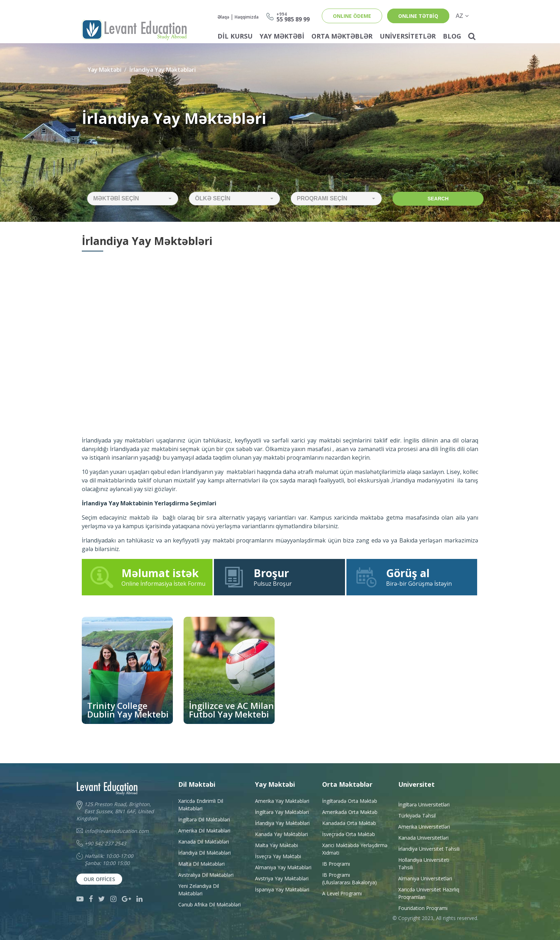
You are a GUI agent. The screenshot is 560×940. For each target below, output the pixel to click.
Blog (452, 36)
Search (438, 199)
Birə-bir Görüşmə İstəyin (412, 577)
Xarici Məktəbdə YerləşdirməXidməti (355, 849)
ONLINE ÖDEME (352, 16)
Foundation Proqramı (423, 908)
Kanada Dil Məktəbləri (204, 842)
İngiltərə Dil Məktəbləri (204, 819)
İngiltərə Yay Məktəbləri (282, 812)
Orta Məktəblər (342, 36)
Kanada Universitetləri (423, 838)
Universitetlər (408, 36)
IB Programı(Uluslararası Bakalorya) (349, 879)
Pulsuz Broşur (279, 577)
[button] (133, 199)
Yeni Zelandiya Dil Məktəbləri (199, 890)
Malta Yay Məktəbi (276, 845)
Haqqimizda (247, 17)
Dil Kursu (235, 36)
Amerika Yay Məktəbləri (282, 801)
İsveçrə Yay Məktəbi (278, 856)
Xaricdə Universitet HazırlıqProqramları (429, 893)
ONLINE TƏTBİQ (418, 16)
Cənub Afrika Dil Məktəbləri (209, 904)
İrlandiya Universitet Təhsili (429, 849)
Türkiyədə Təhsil (417, 816)
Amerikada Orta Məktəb (350, 812)
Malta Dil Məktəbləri (201, 864)
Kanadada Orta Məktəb (349, 823)
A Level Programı (342, 893)
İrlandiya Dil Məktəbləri (204, 853)
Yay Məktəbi (282, 36)
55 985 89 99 (293, 17)
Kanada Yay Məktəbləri (281, 834)
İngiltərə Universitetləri (424, 804)
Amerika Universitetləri (424, 827)
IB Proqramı (336, 864)
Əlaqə (223, 17)
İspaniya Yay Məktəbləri (282, 889)
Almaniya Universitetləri (425, 878)
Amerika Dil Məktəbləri (204, 831)
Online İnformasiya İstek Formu (147, 577)
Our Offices (99, 879)
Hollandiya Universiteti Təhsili (424, 864)
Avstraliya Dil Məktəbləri (206, 875)
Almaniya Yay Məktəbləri (283, 867)
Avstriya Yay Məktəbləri (282, 878)
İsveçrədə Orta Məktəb (349, 834)
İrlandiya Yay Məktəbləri (162, 70)
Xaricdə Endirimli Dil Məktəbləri (201, 805)
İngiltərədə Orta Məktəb (350, 801)
